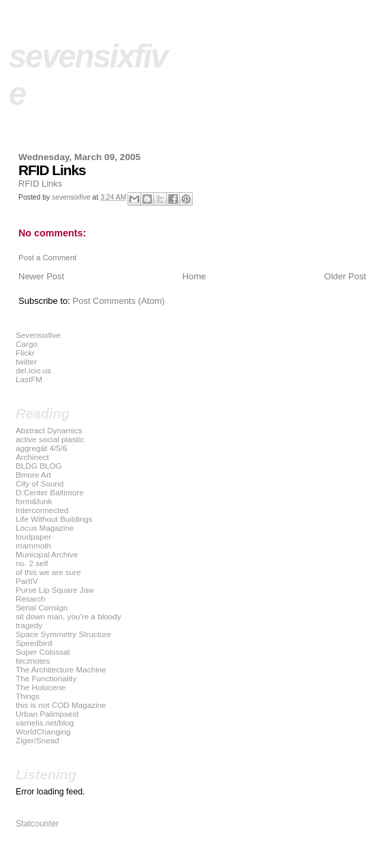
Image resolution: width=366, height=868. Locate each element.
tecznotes (33, 661)
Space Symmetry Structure (63, 634)
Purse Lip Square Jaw (55, 590)
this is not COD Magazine (61, 705)
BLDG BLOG (39, 466)
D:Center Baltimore (50, 492)
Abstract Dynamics (49, 430)
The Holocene (41, 687)
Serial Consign (42, 607)
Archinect (32, 457)
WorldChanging (43, 731)
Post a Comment (47, 258)
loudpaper (33, 537)
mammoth (33, 545)
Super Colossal (43, 652)
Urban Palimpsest (47, 714)
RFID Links (40, 184)
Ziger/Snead (37, 740)
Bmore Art (33, 475)
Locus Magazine (45, 528)
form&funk (34, 501)
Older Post (345, 276)
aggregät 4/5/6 (42, 448)
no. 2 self (32, 563)
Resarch (31, 599)
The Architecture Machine (61, 669)
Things (28, 696)
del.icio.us (33, 370)
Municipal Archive (47, 554)
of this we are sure (48, 572)
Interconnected (42, 510)
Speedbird (34, 643)
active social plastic (50, 439)
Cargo (27, 344)
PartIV (27, 581)
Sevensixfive (38, 335)
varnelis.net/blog (45, 723)
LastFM (29, 379)
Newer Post (41, 276)
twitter (26, 361)
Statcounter (37, 824)
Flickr (25, 353)
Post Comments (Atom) (119, 301)
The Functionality (46, 678)
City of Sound (40, 483)
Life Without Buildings (54, 519)
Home (195, 276)
